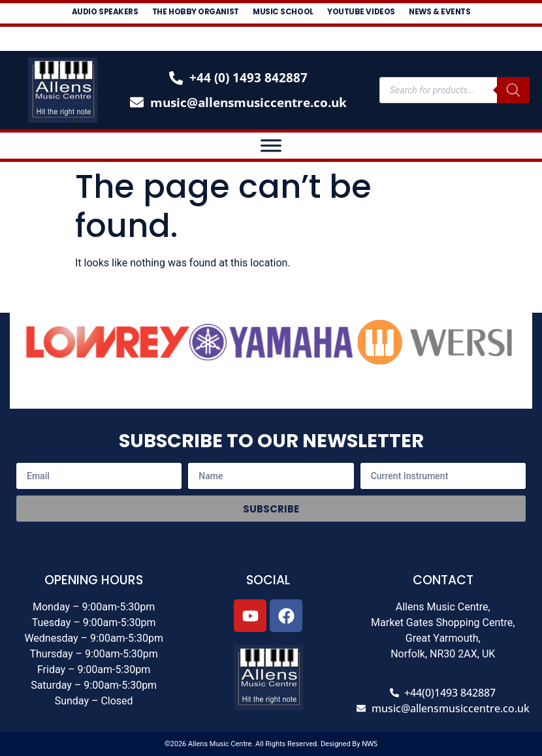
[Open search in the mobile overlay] (454, 90)
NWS (370, 743)
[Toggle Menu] (271, 145)
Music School (327, 13)
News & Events (276, 34)
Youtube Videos (426, 13)
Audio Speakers (107, 13)
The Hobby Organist (218, 13)
